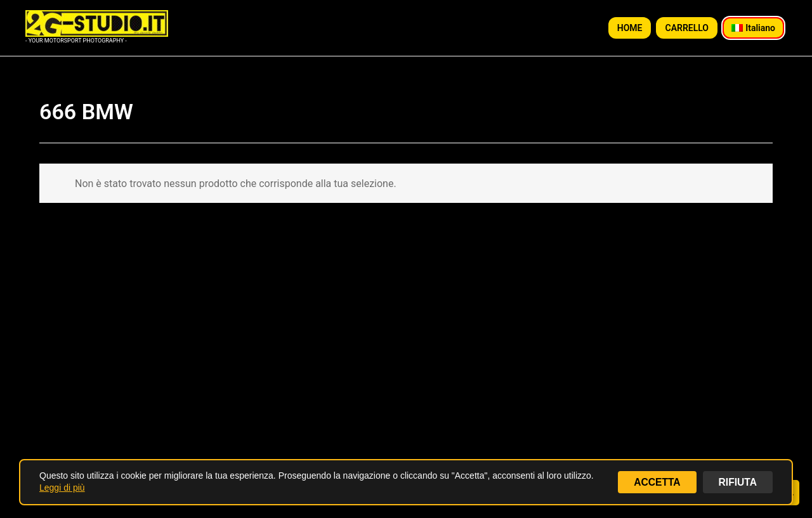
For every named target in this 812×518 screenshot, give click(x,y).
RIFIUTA (737, 482)
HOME (630, 28)
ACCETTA (656, 482)
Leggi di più (62, 488)
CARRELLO (687, 28)
